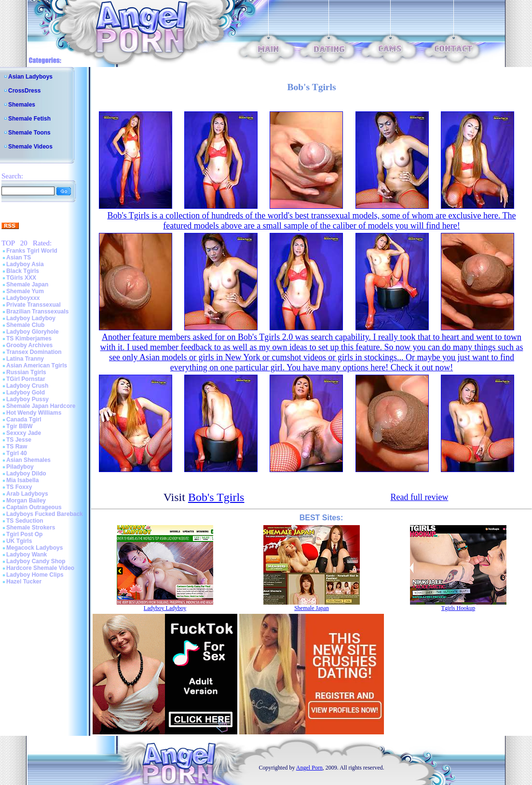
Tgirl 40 (17, 453)
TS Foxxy (19, 487)
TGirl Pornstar (26, 379)
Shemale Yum (25, 291)
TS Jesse (19, 440)
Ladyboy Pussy (27, 399)
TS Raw (17, 447)
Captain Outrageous (34, 507)
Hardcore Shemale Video (40, 568)
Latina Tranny (25, 359)
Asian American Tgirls (37, 365)
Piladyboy (20, 467)
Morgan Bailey (26, 501)
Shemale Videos (30, 147)
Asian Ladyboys (30, 77)
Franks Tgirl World (32, 251)
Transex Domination (34, 352)
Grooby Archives (29, 345)
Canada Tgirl (24, 420)
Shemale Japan (27, 284)
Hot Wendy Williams (34, 413)
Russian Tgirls (26, 372)
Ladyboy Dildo (26, 474)
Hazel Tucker (24, 582)
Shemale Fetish (29, 119)
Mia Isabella (22, 480)
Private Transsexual (34, 305)
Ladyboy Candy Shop (36, 561)
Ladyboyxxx (23, 298)
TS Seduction (25, 521)
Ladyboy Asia (25, 264)
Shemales (22, 105)
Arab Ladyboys (27, 494)
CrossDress (24, 91)
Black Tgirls (23, 271)
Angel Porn (309, 768)
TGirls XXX (21, 278)
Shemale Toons (29, 133)
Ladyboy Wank (27, 555)
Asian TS (19, 257)
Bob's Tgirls (216, 497)
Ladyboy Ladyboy (31, 318)
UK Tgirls (19, 541)
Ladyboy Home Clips (35, 575)
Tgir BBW (20, 426)
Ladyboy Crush (27, 386)
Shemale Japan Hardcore (41, 406)
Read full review (419, 497)
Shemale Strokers (31, 528)
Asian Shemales (28, 460)
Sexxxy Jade (24, 433)
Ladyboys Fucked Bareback (45, 514)
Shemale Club (25, 325)
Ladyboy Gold (26, 392)
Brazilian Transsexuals (37, 311)
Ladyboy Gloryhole (33, 332)
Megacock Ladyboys (34, 548)
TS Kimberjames (29, 338)
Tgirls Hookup (458, 608)
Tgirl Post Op (24, 534)
